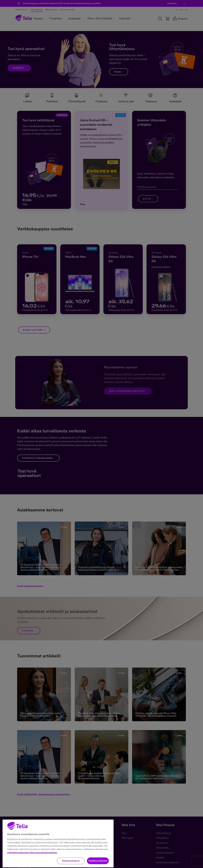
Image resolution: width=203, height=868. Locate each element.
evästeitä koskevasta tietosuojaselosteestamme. (32, 862)
